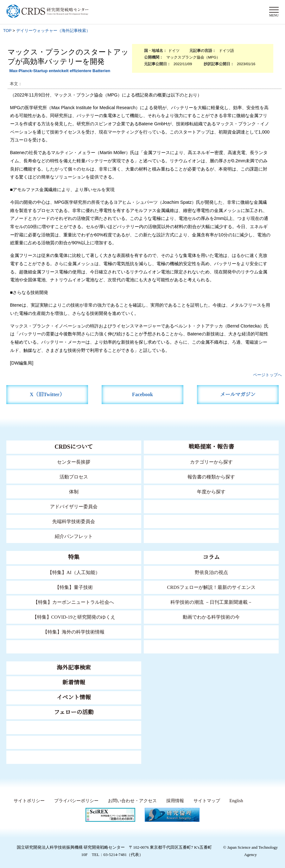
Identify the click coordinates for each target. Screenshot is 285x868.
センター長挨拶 (74, 462)
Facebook (143, 394)
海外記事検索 (74, 668)
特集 (74, 557)
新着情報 (74, 683)
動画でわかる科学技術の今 (211, 617)
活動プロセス (74, 477)
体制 (74, 492)
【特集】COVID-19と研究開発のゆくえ (74, 617)
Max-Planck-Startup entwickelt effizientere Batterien (60, 71)
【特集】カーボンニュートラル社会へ (74, 602)
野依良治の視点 (211, 572)
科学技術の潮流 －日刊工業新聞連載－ (211, 602)
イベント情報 (74, 697)
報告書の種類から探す (211, 477)
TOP (7, 31)
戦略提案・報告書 (211, 447)
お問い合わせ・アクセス (130, 801)
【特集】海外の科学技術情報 (74, 632)
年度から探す (211, 492)
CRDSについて (74, 447)
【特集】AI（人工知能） (74, 572)
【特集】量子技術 (74, 587)
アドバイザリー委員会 (74, 506)
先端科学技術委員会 (74, 521)
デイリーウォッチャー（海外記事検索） (53, 31)
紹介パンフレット (74, 536)
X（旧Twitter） (47, 394)
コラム (211, 557)
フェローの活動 (74, 712)
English (236, 801)
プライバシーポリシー (74, 801)
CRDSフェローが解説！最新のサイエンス (211, 587)
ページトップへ (267, 375)
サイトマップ (205, 801)
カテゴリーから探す (211, 462)
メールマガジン (238, 394)
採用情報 (173, 801)
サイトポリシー (27, 801)
